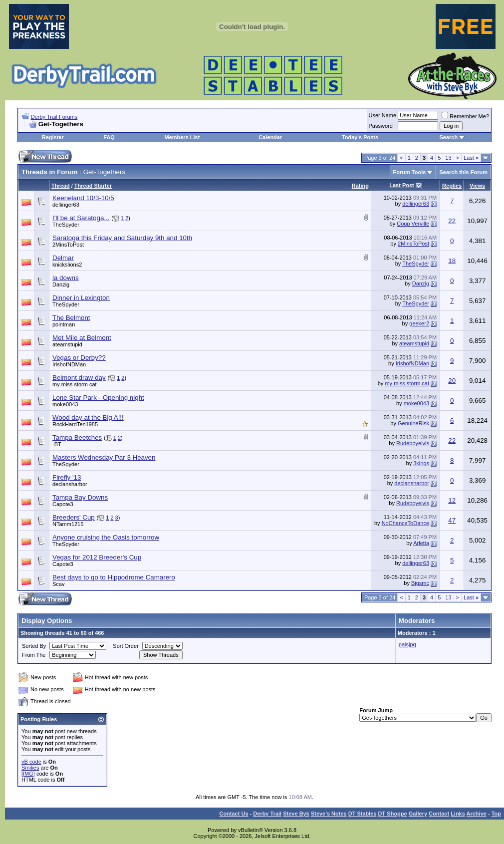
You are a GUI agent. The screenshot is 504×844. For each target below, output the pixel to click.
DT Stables (363, 814)
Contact (439, 814)
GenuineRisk (413, 423)
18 (452, 261)
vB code (31, 762)
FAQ (109, 137)
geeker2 (419, 323)
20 (452, 381)
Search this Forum (463, 172)
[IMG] (28, 774)
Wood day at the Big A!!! (88, 418)
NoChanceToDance (405, 523)
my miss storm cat (75, 384)
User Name (383, 115)
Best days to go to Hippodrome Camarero (114, 577)
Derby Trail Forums (54, 117)
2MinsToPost (68, 245)
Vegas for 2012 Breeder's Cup (97, 557)
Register (53, 137)
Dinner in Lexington (81, 298)
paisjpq (407, 644)
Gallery (418, 814)
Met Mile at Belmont (82, 338)
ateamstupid (67, 344)
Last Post (402, 185)
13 (448, 158)
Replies (452, 186)
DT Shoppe (393, 814)
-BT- (58, 444)
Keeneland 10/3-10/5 (83, 198)
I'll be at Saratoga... (81, 218)
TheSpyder (66, 225)
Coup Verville (413, 224)
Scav (58, 584)
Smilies (30, 768)
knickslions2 (67, 265)
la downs (66, 278)
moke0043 (65, 404)
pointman (64, 324)
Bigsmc (420, 583)
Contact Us (234, 814)
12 (452, 500)
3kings (421, 463)
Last (471, 158)
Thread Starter (93, 186)
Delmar (63, 258)
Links (458, 814)
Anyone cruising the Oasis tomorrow (106, 537)
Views (477, 186)
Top (496, 814)
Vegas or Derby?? (79, 358)
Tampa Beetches (77, 437)
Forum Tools (410, 172)
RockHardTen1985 (75, 424)
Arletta (421, 543)
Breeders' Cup (74, 517)
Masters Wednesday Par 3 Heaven (104, 457)
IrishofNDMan (69, 364)
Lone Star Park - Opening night (98, 398)
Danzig (61, 284)
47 (452, 520)
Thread (61, 186)
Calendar (270, 137)
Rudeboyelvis (413, 443)
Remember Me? (465, 116)
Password (381, 126)
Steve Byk (296, 814)
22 (452, 221)
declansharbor (70, 484)
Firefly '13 (67, 477)
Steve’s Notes (329, 814)
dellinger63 (66, 205)
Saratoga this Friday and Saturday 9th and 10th (122, 238)
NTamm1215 (68, 524)
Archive (477, 814)
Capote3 (63, 504)
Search (448, 137)
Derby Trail (267, 814)
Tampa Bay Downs (80, 497)
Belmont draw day (79, 378)
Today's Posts (360, 137)
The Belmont (71, 318)
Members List (182, 137)
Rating (360, 186)
